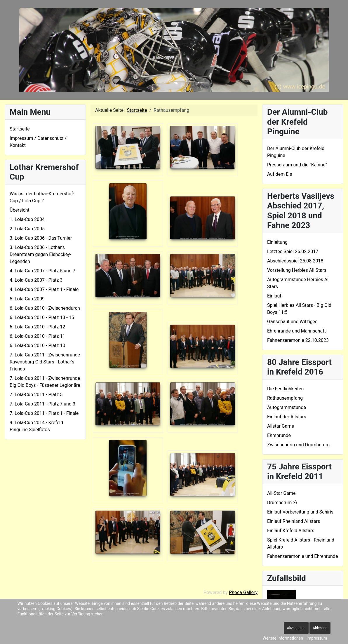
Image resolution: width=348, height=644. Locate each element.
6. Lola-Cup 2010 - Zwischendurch (45, 308)
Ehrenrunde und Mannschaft (296, 331)
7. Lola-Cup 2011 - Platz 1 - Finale (44, 413)
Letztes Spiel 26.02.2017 (293, 251)
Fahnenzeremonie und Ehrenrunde (302, 556)
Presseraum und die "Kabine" (297, 165)
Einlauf (274, 296)
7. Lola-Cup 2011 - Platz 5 (36, 395)
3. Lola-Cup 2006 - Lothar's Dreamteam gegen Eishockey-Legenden (40, 254)
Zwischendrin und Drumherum (298, 445)
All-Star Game (281, 493)
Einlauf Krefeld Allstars (291, 531)
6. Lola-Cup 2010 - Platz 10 (37, 346)
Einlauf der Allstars (287, 417)
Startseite (20, 129)
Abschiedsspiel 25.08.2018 (295, 261)
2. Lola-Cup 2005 (27, 229)
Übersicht (20, 210)
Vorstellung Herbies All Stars (297, 270)
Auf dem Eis (280, 174)
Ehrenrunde (279, 435)
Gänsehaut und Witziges (292, 322)
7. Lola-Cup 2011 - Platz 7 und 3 (42, 404)
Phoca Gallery (243, 592)
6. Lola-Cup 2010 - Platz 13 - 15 (42, 317)
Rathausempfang (285, 398)
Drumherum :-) (282, 503)
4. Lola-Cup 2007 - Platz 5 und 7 (42, 271)
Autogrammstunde (287, 407)
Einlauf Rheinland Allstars (294, 521)
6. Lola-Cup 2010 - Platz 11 (37, 336)
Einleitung (277, 242)
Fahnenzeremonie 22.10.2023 (298, 340)
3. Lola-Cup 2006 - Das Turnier (41, 238)
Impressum (317, 638)
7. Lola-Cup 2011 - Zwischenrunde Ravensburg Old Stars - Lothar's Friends (45, 362)
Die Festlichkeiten (285, 389)
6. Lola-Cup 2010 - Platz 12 (37, 327)
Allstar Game (281, 426)
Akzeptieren (296, 628)
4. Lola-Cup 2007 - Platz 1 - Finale (44, 289)
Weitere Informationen (283, 638)
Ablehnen (320, 628)
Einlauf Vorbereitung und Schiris (300, 512)
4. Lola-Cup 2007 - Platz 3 (36, 280)
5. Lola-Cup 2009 (27, 299)
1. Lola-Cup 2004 (27, 219)
